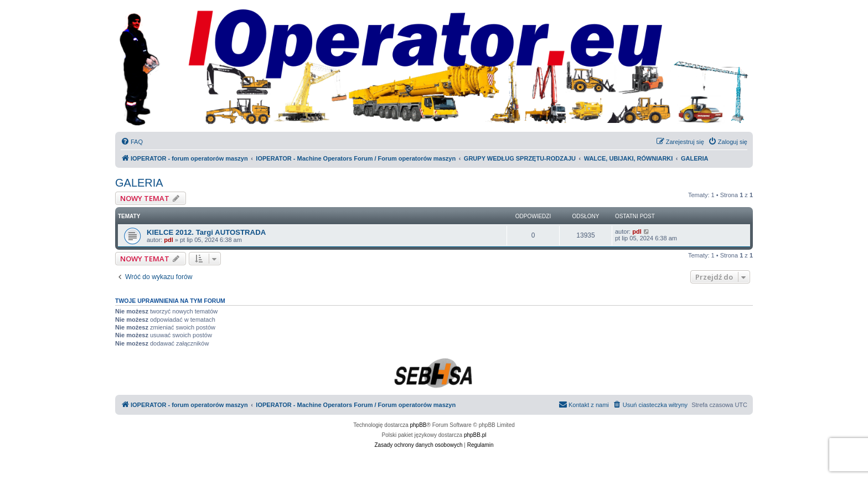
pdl (169, 240)
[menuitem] (132, 142)
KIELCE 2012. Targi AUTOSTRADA (206, 232)
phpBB (418, 425)
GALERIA (139, 183)
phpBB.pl (475, 435)
